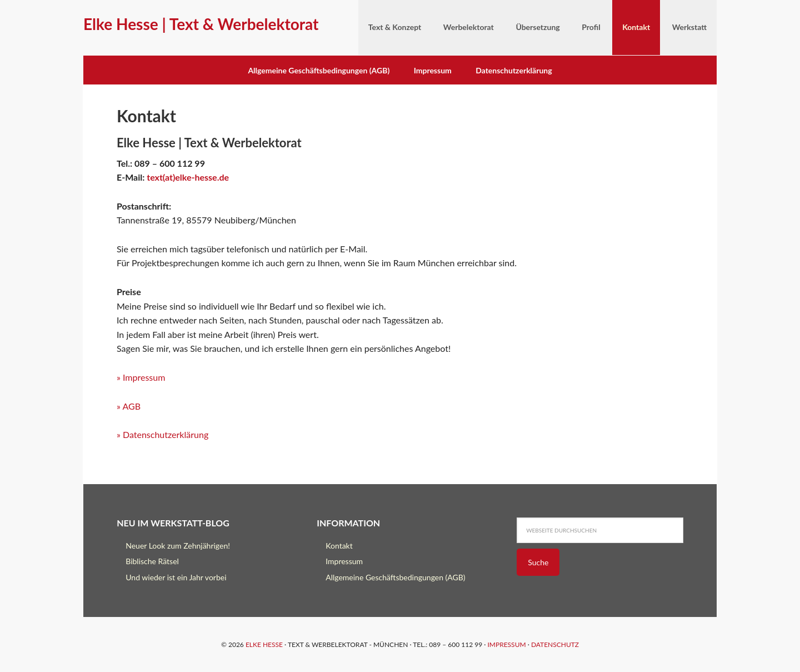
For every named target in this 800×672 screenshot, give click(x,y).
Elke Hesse (264, 644)
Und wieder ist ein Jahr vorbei (176, 577)
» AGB (129, 406)
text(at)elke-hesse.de (188, 177)
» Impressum (141, 377)
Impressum (433, 70)
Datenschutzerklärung (514, 70)
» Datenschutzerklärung (162, 434)
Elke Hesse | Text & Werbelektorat (201, 24)
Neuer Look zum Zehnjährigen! (178, 546)
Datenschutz (555, 644)
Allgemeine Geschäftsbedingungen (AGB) (319, 70)
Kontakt (339, 546)
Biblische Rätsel (152, 561)
